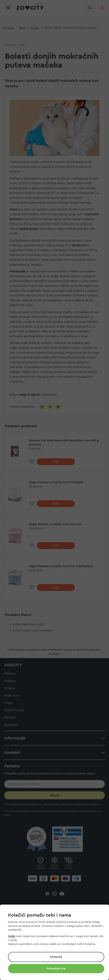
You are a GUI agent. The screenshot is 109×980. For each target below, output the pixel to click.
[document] (56, 943)
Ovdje (12, 936)
